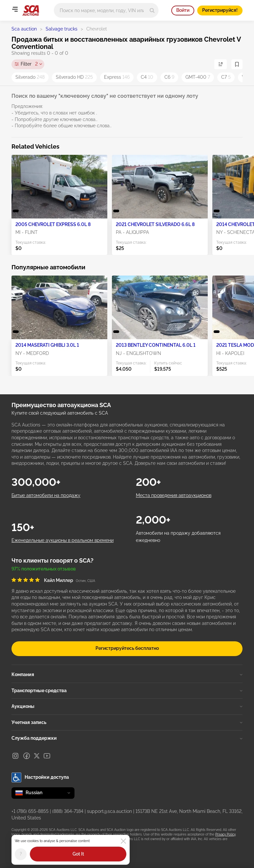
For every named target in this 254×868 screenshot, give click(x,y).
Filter (29, 64)
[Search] (152, 10)
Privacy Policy (225, 834)
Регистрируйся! (220, 10)
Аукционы (127, 706)
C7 (226, 77)
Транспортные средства (127, 691)
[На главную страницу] (31, 10)
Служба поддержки (127, 738)
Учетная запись (127, 722)
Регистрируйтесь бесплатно (127, 648)
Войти (183, 10)
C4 (147, 77)
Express (117, 77)
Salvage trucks (62, 29)
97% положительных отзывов (44, 569)
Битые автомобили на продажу (46, 495)
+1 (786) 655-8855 (30, 811)
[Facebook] (27, 756)
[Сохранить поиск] (237, 64)
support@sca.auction (109, 811)
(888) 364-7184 (68, 811)
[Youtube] (47, 756)
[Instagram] (15, 756)
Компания (127, 674)
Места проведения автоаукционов (174, 495)
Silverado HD (74, 77)
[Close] (123, 841)
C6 (169, 77)
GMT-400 (198, 77)
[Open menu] (15, 9)
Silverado (30, 77)
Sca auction (24, 29)
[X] (37, 756)
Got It (78, 854)
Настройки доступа (40, 777)
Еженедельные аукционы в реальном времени (63, 540)
